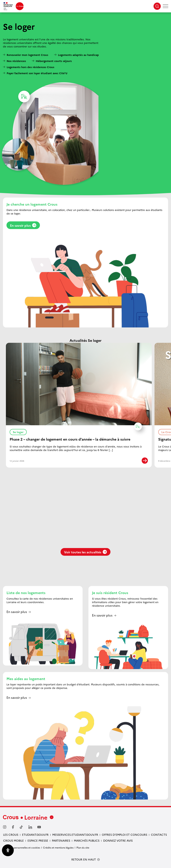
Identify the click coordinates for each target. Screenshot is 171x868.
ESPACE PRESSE (38, 840)
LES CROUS (11, 835)
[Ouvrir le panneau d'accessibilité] (8, 850)
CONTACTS (159, 835)
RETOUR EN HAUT (84, 859)
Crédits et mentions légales (58, 847)
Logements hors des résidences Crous (30, 67)
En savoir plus (23, 225)
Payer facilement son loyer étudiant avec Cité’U (37, 73)
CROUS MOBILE (13, 840)
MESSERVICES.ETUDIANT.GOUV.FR (75, 835)
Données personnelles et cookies (22, 847)
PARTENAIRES (61, 840)
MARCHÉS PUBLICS (87, 840)
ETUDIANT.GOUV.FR (35, 835)
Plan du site (83, 847)
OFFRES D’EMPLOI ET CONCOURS (125, 835)
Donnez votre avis (118, 840)
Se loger (20, 431)
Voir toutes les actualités (85, 552)
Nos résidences (16, 61)
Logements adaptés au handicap (78, 55)
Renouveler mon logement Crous (27, 55)
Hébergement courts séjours (54, 61)
